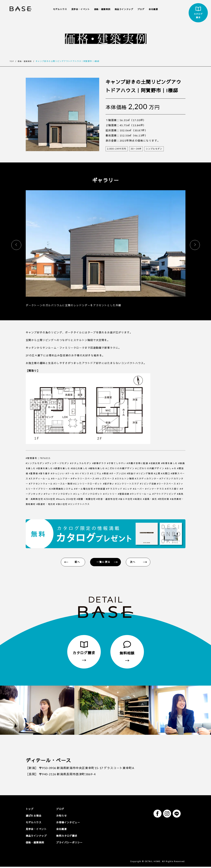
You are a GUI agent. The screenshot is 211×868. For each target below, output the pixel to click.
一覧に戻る (104, 563)
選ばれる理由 (34, 817)
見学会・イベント (81, 9)
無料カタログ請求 (69, 837)
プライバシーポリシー (72, 844)
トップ (30, 810)
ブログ (141, 9)
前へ (77, 563)
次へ (134, 563)
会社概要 (153, 9)
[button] (195, 245)
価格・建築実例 (102, 9)
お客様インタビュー (70, 824)
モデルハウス (60, 9)
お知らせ (63, 817)
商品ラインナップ (124, 9)
